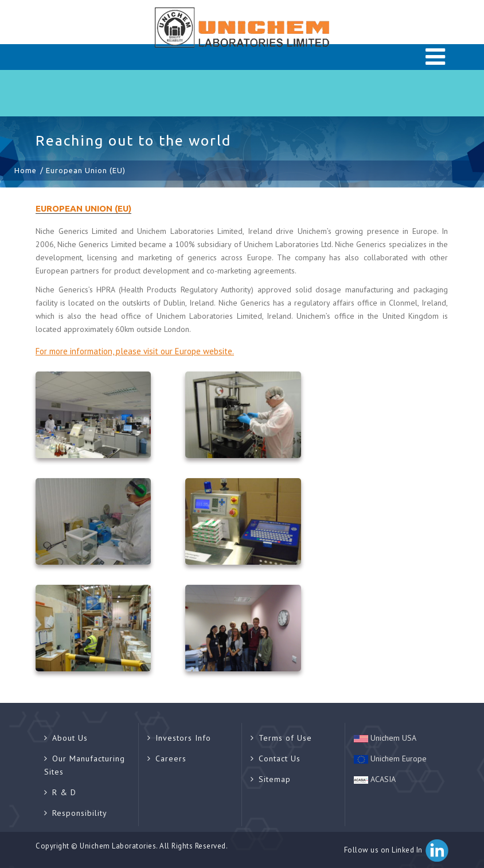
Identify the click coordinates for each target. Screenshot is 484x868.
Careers (167, 758)
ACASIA (375, 779)
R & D (60, 792)
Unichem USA (385, 738)
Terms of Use (281, 738)
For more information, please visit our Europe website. (135, 351)
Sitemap (271, 779)
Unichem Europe (390, 758)
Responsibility (76, 813)
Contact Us (276, 758)
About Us (66, 738)
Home (26, 170)
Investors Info (179, 738)
